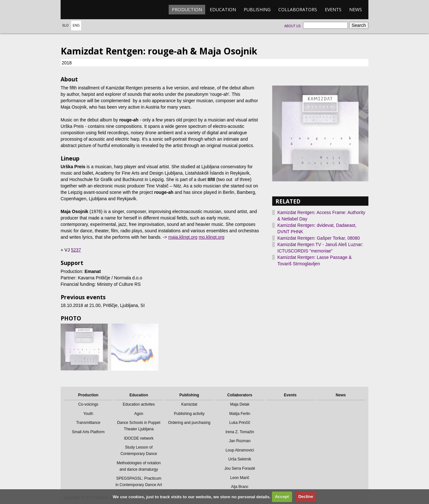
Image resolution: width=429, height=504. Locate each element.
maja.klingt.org (183, 237)
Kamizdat (189, 404)
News (356, 9)
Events (333, 9)
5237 (76, 250)
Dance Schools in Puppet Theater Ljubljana (139, 426)
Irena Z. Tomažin (240, 432)
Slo (65, 25)
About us (293, 26)
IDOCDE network (139, 438)
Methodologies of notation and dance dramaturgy (139, 466)
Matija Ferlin (240, 414)
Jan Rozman (240, 441)
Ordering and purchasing (189, 423)
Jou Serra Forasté (240, 468)
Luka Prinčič (240, 423)
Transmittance (88, 423)
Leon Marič (240, 478)
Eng (76, 25)
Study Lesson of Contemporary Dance (139, 450)
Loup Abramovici (240, 450)
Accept (282, 496)
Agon (139, 414)
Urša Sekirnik (240, 459)
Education (223, 9)
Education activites (139, 404)
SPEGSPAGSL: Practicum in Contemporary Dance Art (139, 482)
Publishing (257, 9)
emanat (91, 10)
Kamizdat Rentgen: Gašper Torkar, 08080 (319, 238)
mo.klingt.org (212, 237)
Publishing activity (189, 414)
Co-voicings (88, 404)
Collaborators (298, 9)
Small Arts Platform (88, 432)
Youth (88, 414)
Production (187, 9)
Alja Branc (240, 487)
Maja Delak (240, 404)
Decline (306, 496)
